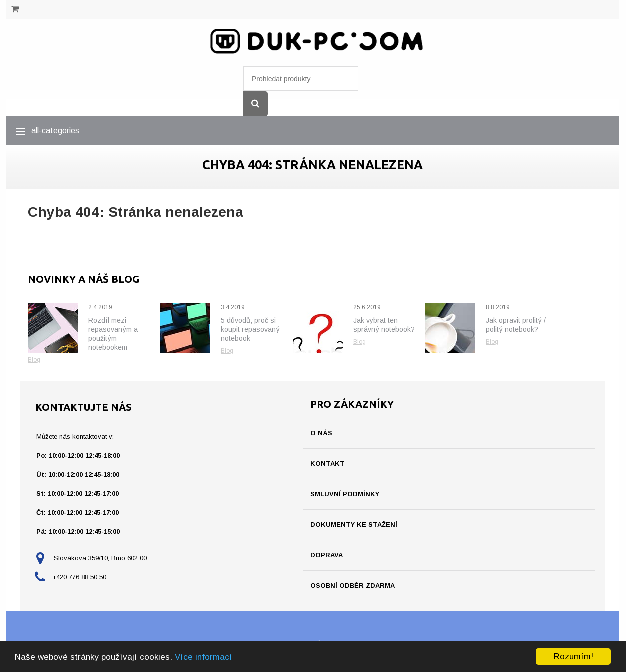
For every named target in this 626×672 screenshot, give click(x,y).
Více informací (204, 657)
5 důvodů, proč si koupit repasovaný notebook (250, 329)
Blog (34, 360)
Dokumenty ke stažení (354, 524)
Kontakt (328, 463)
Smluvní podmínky (345, 494)
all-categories (55, 131)
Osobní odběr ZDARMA (353, 585)
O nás (321, 433)
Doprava (327, 555)
